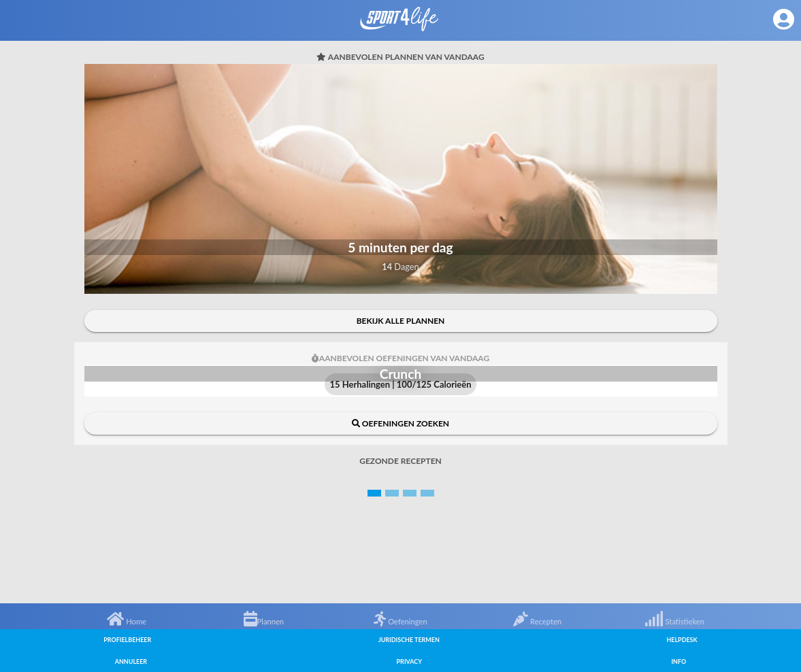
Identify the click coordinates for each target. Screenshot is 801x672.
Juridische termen (409, 640)
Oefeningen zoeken (400, 423)
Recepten (537, 621)
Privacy (409, 661)
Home (127, 621)
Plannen (264, 621)
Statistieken (674, 621)
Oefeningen (400, 621)
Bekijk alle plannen (401, 321)
